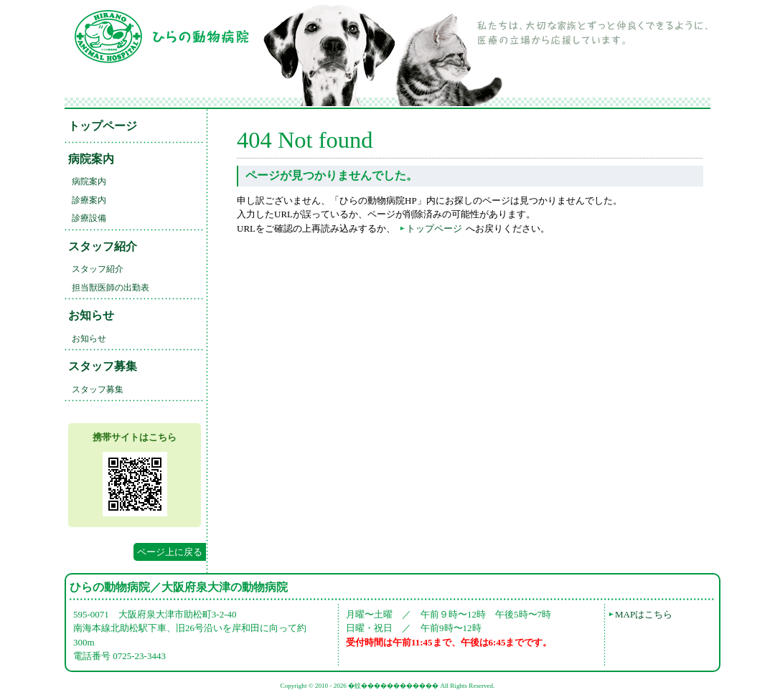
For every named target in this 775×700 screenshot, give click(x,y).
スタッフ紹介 (103, 246)
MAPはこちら (644, 614)
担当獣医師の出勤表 (111, 288)
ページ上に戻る (170, 552)
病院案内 (91, 159)
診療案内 (89, 200)
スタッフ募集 (103, 366)
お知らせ (91, 315)
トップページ (103, 126)
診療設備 (89, 218)
